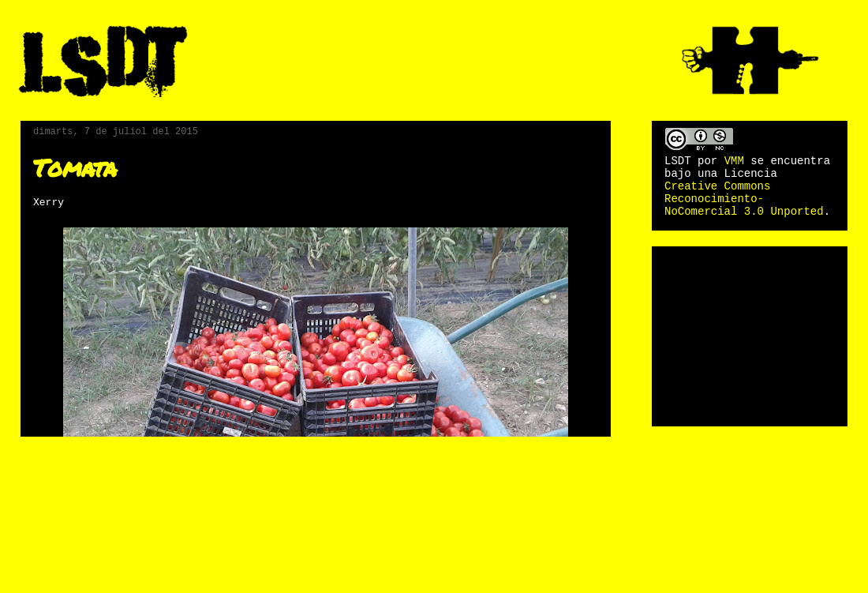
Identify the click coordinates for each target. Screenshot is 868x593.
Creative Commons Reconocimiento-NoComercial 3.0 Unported (744, 199)
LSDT (678, 161)
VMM (734, 161)
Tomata (75, 168)
